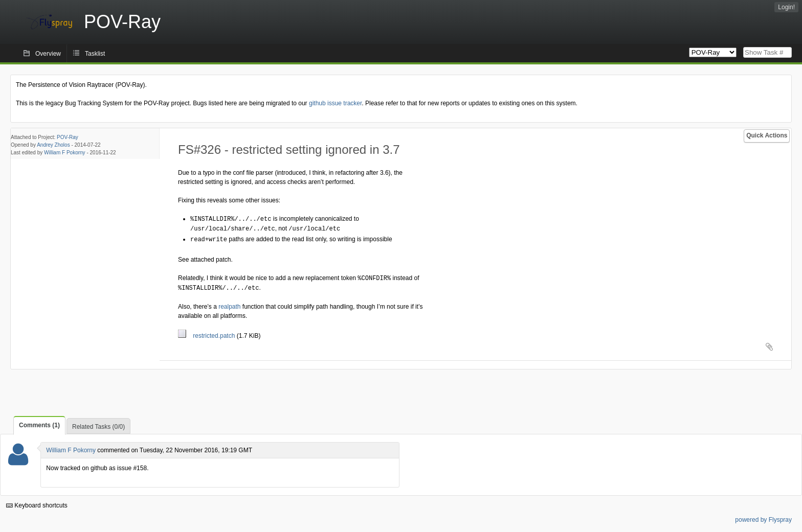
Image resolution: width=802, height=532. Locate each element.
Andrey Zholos (53, 145)
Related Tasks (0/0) (98, 424)
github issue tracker (335, 103)
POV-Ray (68, 137)
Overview (48, 54)
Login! (786, 7)
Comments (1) (39, 423)
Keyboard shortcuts (37, 503)
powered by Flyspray (763, 517)
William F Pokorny (65, 153)
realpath (229, 304)
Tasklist (95, 54)
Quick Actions (767, 135)
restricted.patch (207, 333)
